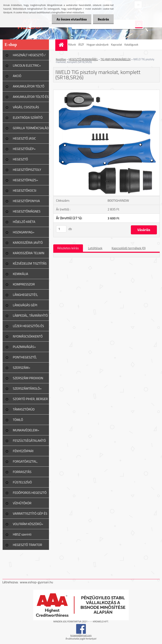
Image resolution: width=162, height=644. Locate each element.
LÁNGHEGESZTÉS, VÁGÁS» (25, 296)
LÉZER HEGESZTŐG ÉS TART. (28, 327)
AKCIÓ (17, 76)
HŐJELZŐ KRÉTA (24, 222)
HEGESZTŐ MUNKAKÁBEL (83, 59)
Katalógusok (131, 45)
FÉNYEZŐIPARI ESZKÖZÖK (23, 452)
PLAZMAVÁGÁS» (24, 347)
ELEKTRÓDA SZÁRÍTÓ (28, 117)
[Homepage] (62, 45)
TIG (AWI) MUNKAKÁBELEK (116, 59)
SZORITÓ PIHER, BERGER (30, 399)
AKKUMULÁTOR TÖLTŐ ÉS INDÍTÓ (31, 98)
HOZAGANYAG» (24, 232)
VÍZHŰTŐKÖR (22, 503)
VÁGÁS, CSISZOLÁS (26, 107)
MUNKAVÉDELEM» (26, 430)
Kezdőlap (61, 59)
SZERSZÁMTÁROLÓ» (27, 388)
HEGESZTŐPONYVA (26, 201)
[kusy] (61, 229)
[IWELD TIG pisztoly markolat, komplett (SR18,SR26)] (106, 92)
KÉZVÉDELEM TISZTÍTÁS (30, 263)
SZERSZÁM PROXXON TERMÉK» (28, 379)
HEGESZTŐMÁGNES (27, 211)
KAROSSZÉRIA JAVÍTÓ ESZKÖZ (28, 244)
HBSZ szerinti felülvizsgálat (22, 536)
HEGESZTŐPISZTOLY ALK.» (27, 171)
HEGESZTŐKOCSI (25, 190)
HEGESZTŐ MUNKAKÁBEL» (24, 161)
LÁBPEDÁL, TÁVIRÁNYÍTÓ (30, 315)
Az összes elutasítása (70, 19)
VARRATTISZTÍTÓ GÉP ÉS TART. (30, 515)
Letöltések (95, 248)
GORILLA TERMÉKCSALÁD (31, 128)
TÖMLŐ (18, 420)
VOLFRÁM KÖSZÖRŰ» (28, 524)
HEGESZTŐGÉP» (24, 149)
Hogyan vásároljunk (98, 45)
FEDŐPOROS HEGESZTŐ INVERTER (30, 494)
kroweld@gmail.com (81, 635)
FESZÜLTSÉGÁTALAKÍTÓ (29, 441)
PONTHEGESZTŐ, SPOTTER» (25, 359)
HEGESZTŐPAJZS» (25, 180)
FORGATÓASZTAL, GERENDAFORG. (25, 463)
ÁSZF (81, 45)
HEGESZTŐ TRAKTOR (28, 545)
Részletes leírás (68, 248)
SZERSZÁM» (22, 368)
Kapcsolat (116, 45)
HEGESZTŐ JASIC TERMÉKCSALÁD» (25, 140)
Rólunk (72, 45)
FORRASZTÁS (22, 472)
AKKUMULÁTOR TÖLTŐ (29, 86)
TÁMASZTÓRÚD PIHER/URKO (24, 411)
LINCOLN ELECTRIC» (27, 65)
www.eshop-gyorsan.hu (36, 582)
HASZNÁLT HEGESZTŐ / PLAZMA (29, 56)
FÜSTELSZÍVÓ (22, 482)
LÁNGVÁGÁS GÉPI (25, 305)
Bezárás (103, 19)
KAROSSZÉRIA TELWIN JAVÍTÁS (29, 254)
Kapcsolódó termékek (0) (129, 248)
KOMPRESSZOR (24, 284)
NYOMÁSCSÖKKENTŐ (28, 336)
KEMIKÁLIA (21, 274)
